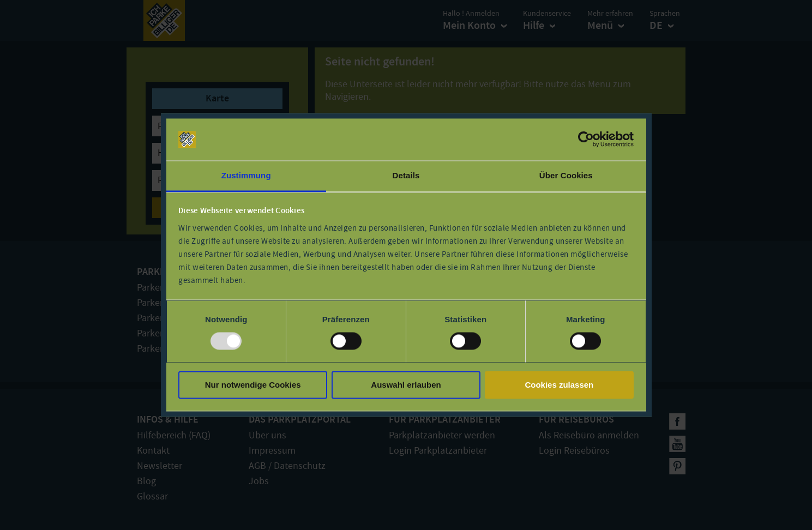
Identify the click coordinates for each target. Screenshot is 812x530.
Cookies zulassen (559, 385)
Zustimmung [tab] (246, 175)
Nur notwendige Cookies (253, 385)
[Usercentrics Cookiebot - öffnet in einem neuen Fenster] (586, 140)
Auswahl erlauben (406, 385)
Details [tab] (406, 175)
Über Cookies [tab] (566, 175)
